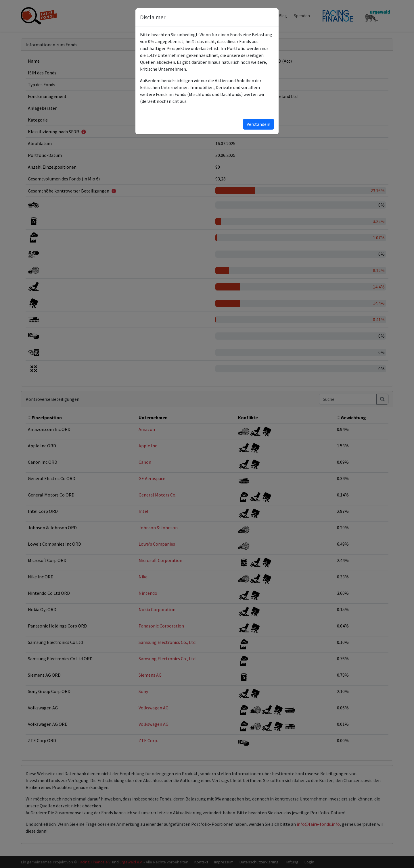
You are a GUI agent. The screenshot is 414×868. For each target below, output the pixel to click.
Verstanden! (258, 124)
